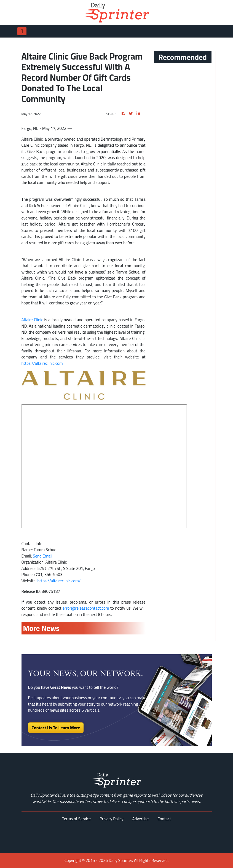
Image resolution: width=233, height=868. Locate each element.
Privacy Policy (111, 819)
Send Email (42, 556)
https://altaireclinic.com (42, 363)
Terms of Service (76, 819)
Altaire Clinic (32, 320)
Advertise (141, 819)
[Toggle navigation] (22, 31)
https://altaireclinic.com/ (59, 581)
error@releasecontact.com (86, 608)
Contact (164, 819)
